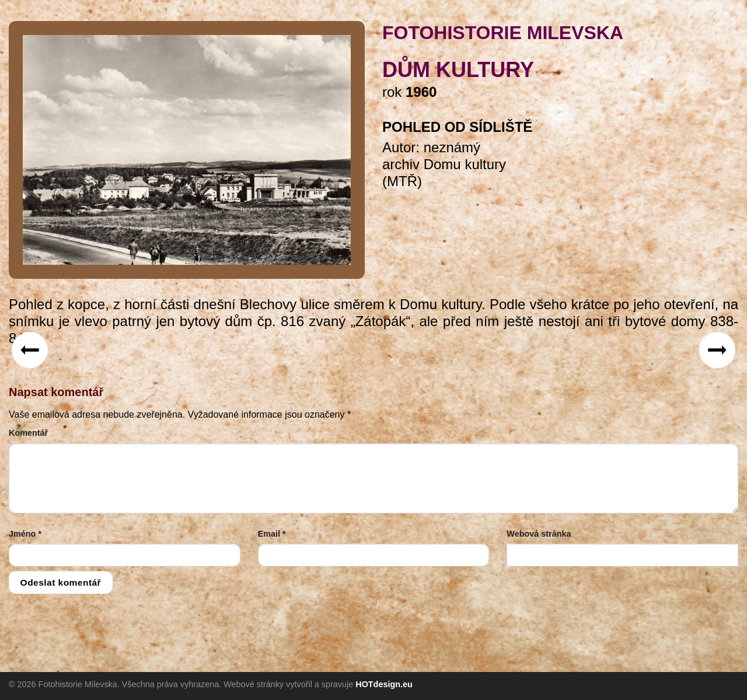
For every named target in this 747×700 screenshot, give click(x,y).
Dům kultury (458, 70)
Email (272, 534)
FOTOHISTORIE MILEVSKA (503, 33)
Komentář (28, 433)
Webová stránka (539, 534)
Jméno (25, 534)
